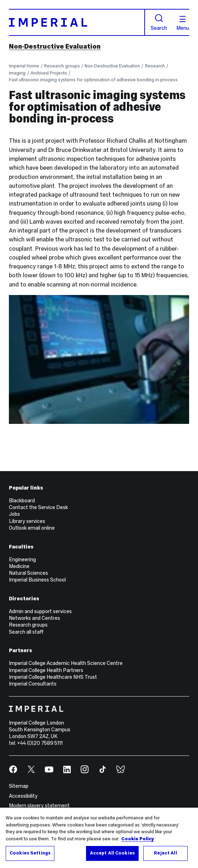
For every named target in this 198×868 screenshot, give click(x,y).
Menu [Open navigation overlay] (183, 23)
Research (155, 66)
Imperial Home (24, 66)
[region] (99, 838)
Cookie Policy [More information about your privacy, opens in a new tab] (138, 839)
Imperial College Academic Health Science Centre (66, 663)
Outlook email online (32, 528)
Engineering (22, 559)
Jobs (14, 514)
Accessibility (23, 796)
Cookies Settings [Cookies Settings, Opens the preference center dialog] (30, 853)
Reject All (165, 853)
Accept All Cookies (112, 853)
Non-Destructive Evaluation (55, 46)
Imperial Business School (37, 580)
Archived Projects (49, 73)
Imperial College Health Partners (46, 670)
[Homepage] (77, 22)
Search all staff (26, 632)
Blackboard (22, 501)
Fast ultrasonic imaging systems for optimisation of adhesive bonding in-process (93, 80)
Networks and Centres (34, 618)
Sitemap (19, 786)
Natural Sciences (28, 573)
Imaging (17, 73)
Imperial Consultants (33, 684)
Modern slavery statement (39, 806)
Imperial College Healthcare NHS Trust (53, 677)
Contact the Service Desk (38, 507)
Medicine (19, 566)
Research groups (62, 66)
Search (159, 22)
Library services (27, 521)
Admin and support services (40, 611)
